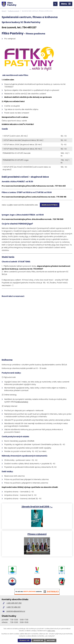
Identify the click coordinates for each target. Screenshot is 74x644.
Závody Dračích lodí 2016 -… (37, 507)
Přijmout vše (24, 640)
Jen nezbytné (38, 640)
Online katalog (22, 402)
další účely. (51, 631)
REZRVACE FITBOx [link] (50, 205)
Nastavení (51, 640)
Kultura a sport (14, 11)
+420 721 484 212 (13, 609)
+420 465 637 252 (14, 604)
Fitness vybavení (37, 534)
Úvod (4, 11)
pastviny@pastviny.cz (16, 613)
